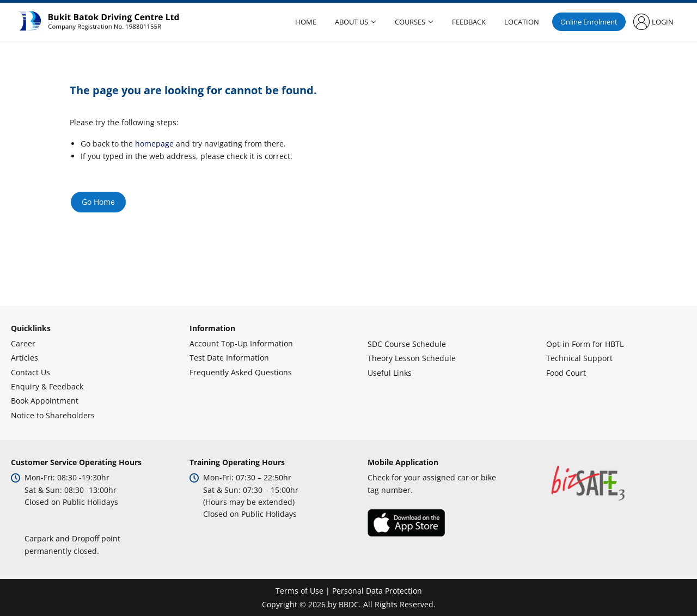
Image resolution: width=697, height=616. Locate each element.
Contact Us (30, 372)
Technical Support (579, 358)
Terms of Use (299, 591)
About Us (351, 22)
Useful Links (390, 373)
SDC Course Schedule (407, 344)
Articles (25, 358)
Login (663, 22)
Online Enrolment (589, 22)
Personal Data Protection (377, 591)
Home (306, 22)
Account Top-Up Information (241, 343)
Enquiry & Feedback (47, 386)
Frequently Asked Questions (241, 372)
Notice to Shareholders (53, 415)
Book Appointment (45, 401)
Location (522, 22)
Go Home (98, 202)
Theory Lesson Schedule (412, 358)
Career (23, 343)
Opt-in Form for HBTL (585, 344)
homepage (154, 144)
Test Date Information (229, 358)
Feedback (469, 22)
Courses (410, 22)
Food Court (566, 373)
